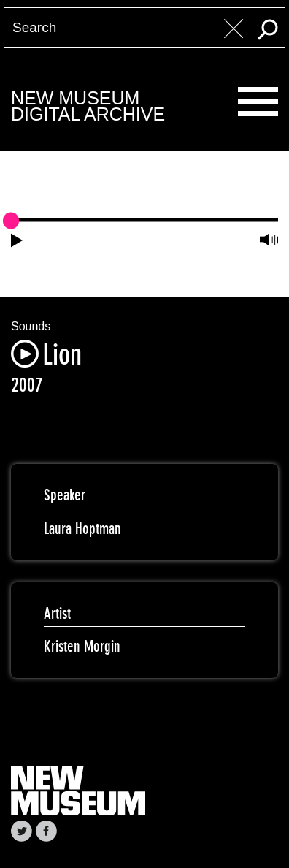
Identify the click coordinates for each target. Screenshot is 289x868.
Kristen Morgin (82, 646)
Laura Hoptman (82, 529)
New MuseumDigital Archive (88, 106)
